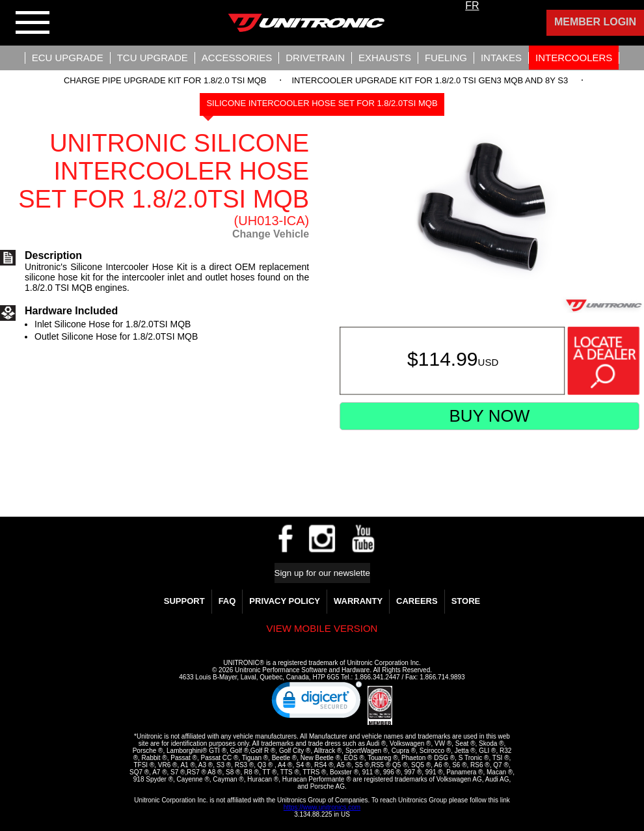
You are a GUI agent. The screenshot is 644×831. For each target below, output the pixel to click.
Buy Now (489, 416)
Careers (417, 601)
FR (472, 6)
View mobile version (322, 628)
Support (184, 601)
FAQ (227, 601)
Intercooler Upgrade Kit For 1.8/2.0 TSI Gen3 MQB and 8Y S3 (430, 80)
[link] (317, 703)
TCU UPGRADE (153, 58)
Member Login (595, 22)
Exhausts (385, 58)
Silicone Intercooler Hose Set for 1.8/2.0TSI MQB (322, 103)
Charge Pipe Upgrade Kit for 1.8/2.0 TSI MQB (165, 80)
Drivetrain (315, 58)
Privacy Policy (285, 601)
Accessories (237, 58)
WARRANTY (358, 601)
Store (466, 601)
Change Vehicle (271, 234)
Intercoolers (574, 58)
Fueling (446, 58)
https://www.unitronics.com (322, 807)
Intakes (501, 58)
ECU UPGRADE (68, 58)
